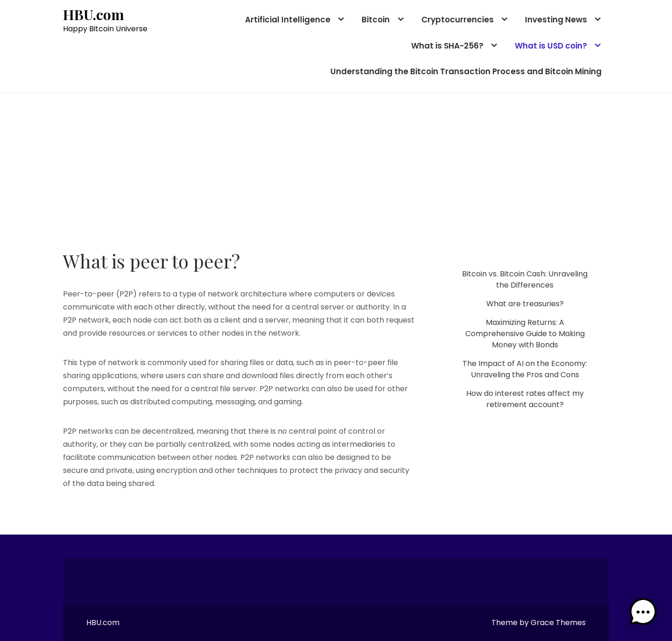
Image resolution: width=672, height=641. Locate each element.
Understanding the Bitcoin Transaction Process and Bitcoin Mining (466, 71)
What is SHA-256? (447, 46)
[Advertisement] (336, 162)
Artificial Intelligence (288, 20)
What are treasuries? (525, 304)
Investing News (556, 20)
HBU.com (94, 15)
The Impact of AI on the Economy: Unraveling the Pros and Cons (525, 369)
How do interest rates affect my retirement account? (525, 399)
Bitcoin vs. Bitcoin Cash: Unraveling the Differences (525, 279)
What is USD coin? (551, 46)
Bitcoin (376, 20)
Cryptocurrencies (458, 20)
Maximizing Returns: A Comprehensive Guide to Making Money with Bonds (525, 334)
